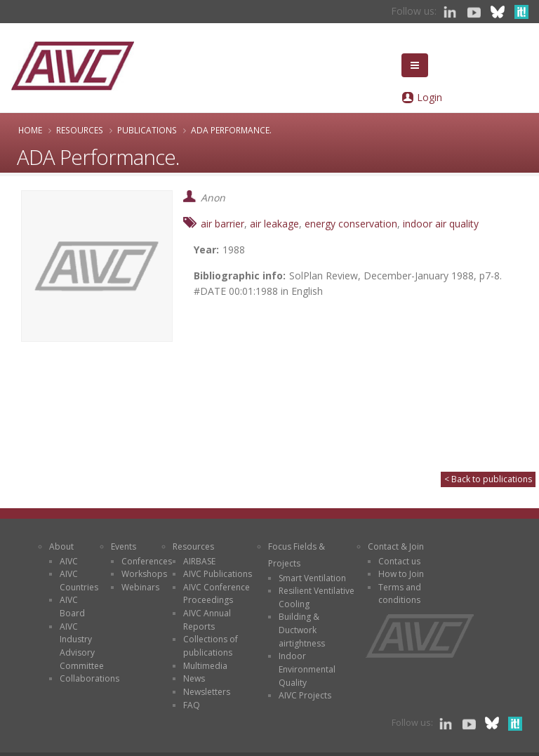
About (61, 546)
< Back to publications (488, 479)
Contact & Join (396, 546)
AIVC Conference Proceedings (217, 594)
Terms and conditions (400, 594)
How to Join (401, 574)
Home (30, 130)
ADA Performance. (231, 130)
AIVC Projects (305, 695)
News (194, 678)
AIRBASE (199, 561)
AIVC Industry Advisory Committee (82, 646)
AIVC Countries (79, 581)
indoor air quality (441, 224)
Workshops (144, 574)
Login (430, 97)
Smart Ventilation (312, 578)
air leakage (274, 224)
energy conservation (351, 224)
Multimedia (205, 666)
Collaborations (89, 678)
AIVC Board (72, 606)
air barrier (222, 224)
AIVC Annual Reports (207, 620)
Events (124, 546)
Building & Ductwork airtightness (302, 630)
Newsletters (207, 692)
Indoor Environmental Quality (307, 669)
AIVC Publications (218, 574)
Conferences (147, 561)
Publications (147, 130)
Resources (80, 130)
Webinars (140, 587)
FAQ (192, 705)
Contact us (399, 561)
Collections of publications (211, 646)
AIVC (69, 561)
